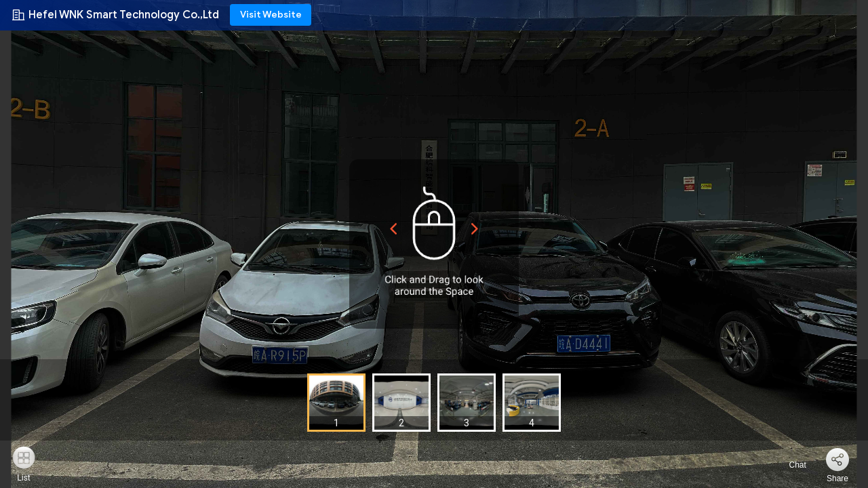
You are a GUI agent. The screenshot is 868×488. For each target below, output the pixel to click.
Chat (790, 465)
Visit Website (271, 15)
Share (837, 479)
